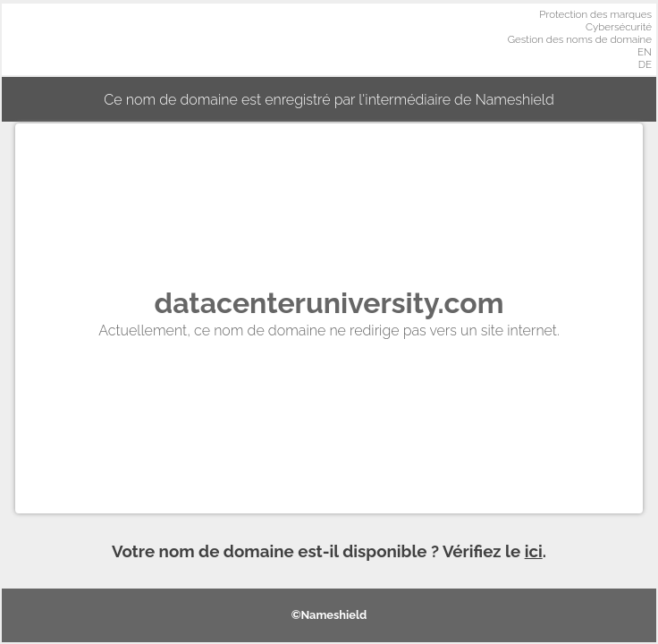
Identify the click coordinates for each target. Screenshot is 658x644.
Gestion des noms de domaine (580, 39)
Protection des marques (595, 14)
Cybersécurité (619, 27)
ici (534, 551)
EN (645, 52)
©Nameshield (329, 615)
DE (645, 64)
